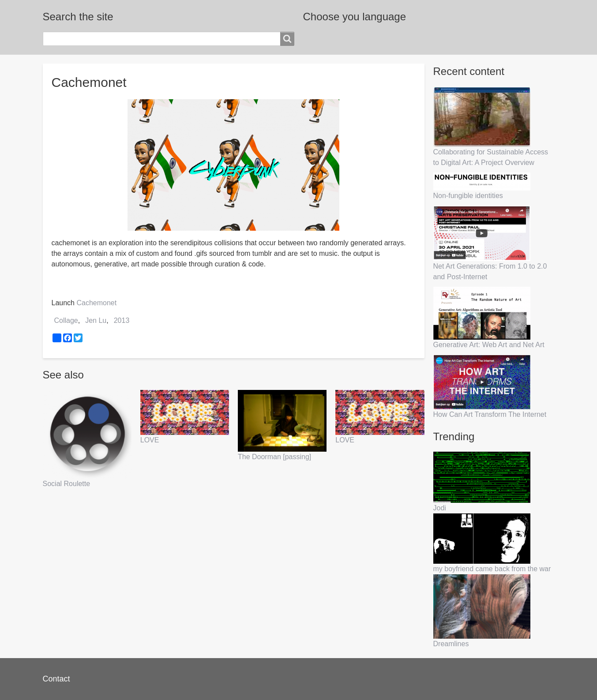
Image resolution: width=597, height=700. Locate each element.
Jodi (440, 508)
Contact (56, 679)
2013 (122, 320)
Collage (66, 320)
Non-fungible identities (468, 196)
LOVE (150, 440)
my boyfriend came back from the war (492, 569)
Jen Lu (96, 320)
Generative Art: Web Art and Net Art (489, 345)
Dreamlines (451, 644)
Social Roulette (67, 484)
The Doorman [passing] (274, 457)
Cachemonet (96, 303)
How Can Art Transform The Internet (490, 414)
